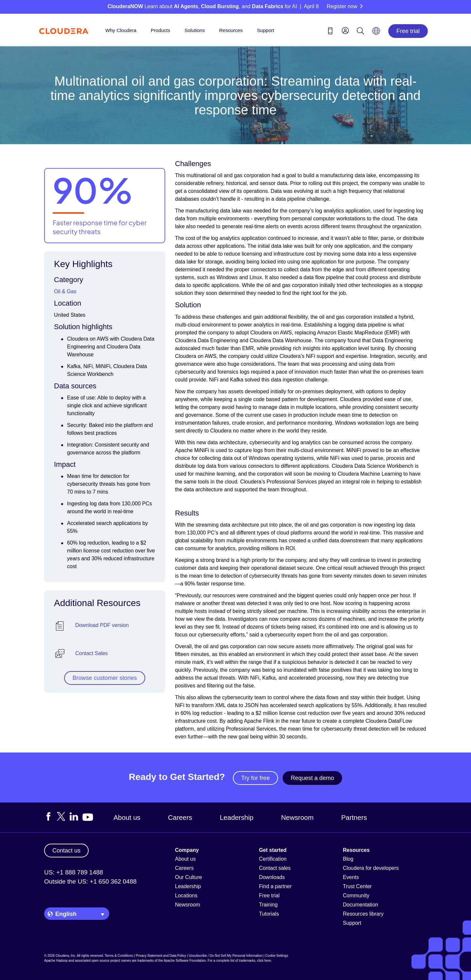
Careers (180, 817)
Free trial (408, 31)
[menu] (345, 30)
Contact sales (275, 868)
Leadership (237, 817)
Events (351, 877)
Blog (348, 859)
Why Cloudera (121, 30)
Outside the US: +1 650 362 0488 (90, 881)
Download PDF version (102, 625)
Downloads (272, 877)
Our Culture (189, 877)
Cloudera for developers (371, 868)
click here (264, 961)
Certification (273, 859)
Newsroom (297, 817)
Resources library (363, 914)
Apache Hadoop (56, 961)
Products (160, 30)
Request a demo (312, 778)
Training (268, 905)
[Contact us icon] (330, 32)
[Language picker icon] (376, 33)
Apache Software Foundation (185, 961)
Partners (354, 817)
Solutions (195, 30)
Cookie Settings (277, 956)
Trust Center (357, 886)
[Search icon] (360, 32)
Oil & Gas (65, 291)
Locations (186, 896)
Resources (231, 30)
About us (127, 817)
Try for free (255, 778)
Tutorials (269, 914)
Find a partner (275, 886)
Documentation (360, 905)
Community (356, 896)
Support (266, 30)
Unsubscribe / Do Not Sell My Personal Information (226, 956)
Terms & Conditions (119, 956)
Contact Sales (92, 653)
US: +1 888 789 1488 (74, 872)
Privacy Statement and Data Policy (161, 956)
